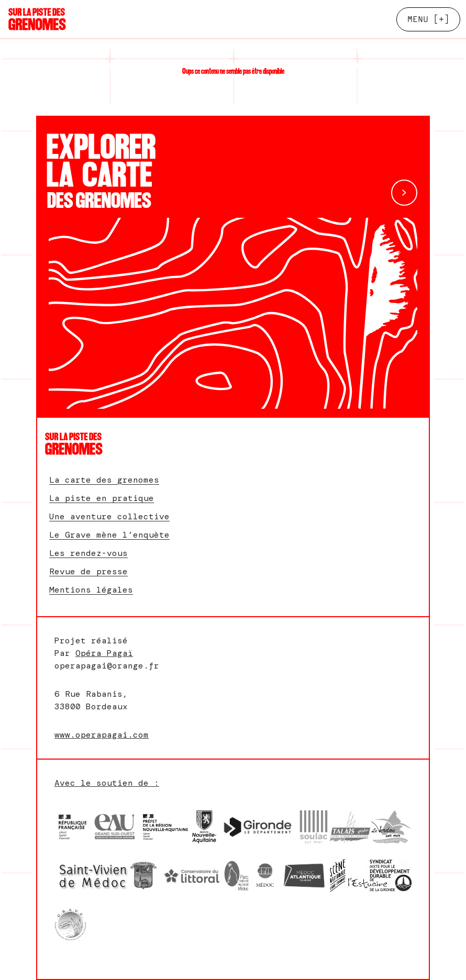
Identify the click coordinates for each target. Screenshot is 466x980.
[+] (428, 19)
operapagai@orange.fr (107, 666)
